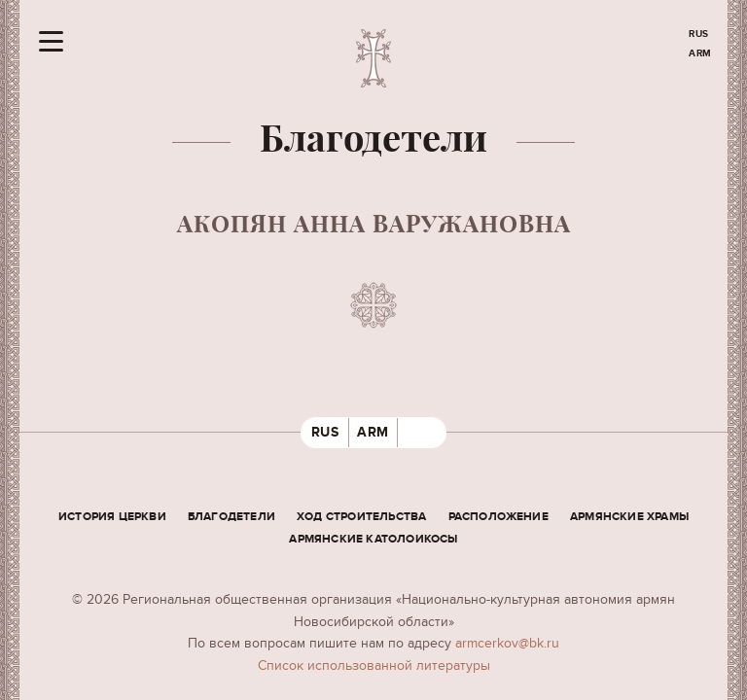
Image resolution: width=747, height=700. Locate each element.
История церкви (112, 517)
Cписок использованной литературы (374, 665)
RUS (699, 34)
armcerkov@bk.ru (507, 643)
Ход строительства (361, 517)
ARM (700, 53)
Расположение (498, 517)
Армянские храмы (629, 517)
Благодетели (231, 517)
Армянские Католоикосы (373, 539)
